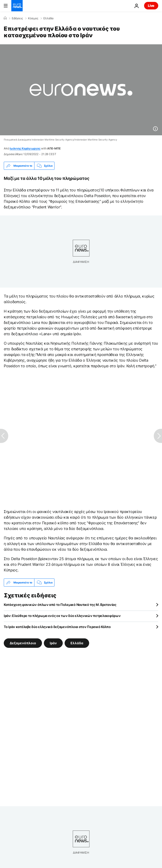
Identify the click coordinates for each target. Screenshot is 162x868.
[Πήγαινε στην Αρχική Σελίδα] (17, 6)
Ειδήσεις (17, 18)
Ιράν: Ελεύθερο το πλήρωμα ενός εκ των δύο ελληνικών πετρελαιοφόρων (62, 616)
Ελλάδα (48, 18)
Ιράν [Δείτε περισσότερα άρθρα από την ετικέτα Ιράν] (53, 643)
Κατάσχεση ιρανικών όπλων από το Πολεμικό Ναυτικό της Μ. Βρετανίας (60, 605)
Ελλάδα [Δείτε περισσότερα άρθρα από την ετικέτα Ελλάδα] (77, 643)
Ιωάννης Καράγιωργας (25, 148)
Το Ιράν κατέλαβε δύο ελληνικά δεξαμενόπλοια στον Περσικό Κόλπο (57, 627)
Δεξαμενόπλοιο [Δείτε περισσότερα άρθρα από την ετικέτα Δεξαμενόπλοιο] (23, 643)
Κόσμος (33, 18)
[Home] (5, 18)
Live (151, 6)
